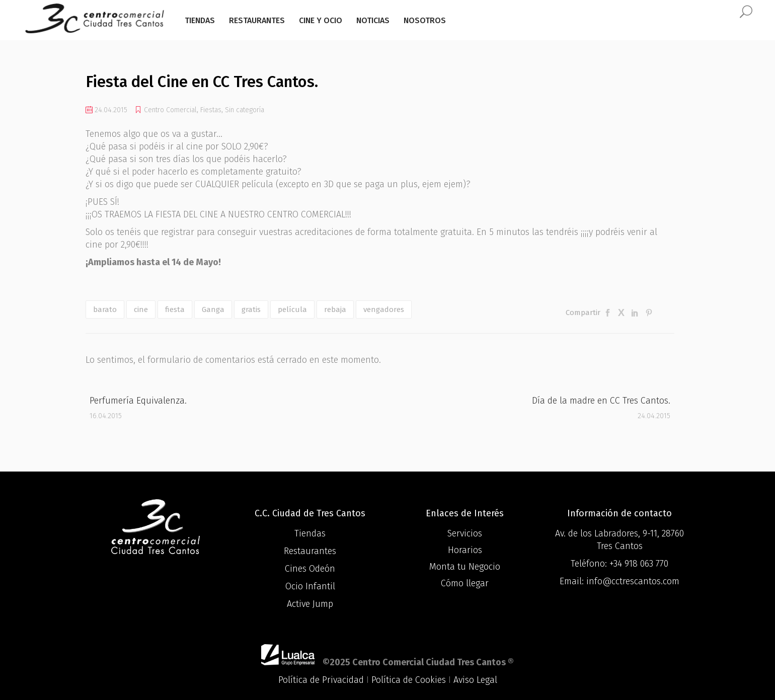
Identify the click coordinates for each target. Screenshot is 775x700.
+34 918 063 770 (639, 564)
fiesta (175, 309)
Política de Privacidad (321, 680)
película (292, 309)
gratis (251, 309)
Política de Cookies (409, 680)
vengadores (384, 309)
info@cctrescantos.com (633, 581)
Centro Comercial (170, 110)
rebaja (335, 309)
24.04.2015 (106, 110)
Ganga (213, 309)
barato (105, 309)
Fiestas (211, 110)
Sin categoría (245, 110)
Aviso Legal (475, 680)
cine (141, 309)
